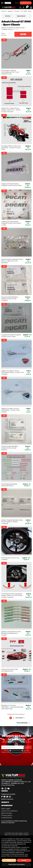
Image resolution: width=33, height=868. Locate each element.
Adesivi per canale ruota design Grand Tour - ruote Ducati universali (11, 110)
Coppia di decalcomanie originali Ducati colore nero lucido (11, 223)
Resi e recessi (7, 813)
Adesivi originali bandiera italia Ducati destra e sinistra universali (12, 522)
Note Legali (6, 809)
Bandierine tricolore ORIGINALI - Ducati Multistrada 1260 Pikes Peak (12, 707)
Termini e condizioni (9, 811)
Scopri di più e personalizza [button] (16, 864)
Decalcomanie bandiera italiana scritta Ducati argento (10, 448)
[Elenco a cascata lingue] (3, 3)
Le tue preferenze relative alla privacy (14, 821)
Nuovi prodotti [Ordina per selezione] (6, 34)
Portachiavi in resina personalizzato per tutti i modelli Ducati (10, 72)
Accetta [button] (24, 860)
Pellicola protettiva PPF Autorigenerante (10, 670)
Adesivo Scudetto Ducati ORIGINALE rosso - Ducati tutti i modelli (12, 373)
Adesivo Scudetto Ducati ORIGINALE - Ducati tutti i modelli (11, 410)
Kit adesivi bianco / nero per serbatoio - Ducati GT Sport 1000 (11, 148)
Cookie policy (7, 818)
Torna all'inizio (23, 723)
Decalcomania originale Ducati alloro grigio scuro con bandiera (12, 261)
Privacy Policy (27, 752)
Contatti (17, 3)
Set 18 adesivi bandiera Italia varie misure (9, 485)
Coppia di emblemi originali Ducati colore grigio (11, 336)
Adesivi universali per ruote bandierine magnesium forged (11, 633)
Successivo (20, 718)
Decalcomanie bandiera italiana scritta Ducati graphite (10, 299)
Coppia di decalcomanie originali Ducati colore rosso (11, 185)
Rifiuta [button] (9, 860)
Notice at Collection (8, 823)
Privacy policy (7, 815)
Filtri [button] (23, 34)
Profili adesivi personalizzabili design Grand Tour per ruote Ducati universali (12, 596)
